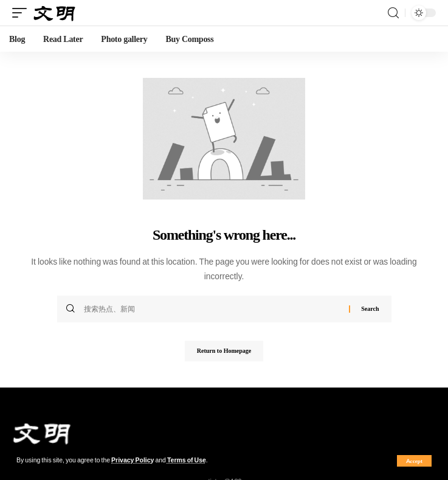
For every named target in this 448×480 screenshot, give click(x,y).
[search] (393, 13)
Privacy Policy (133, 460)
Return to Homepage (224, 351)
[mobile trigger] (22, 13)
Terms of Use (187, 460)
